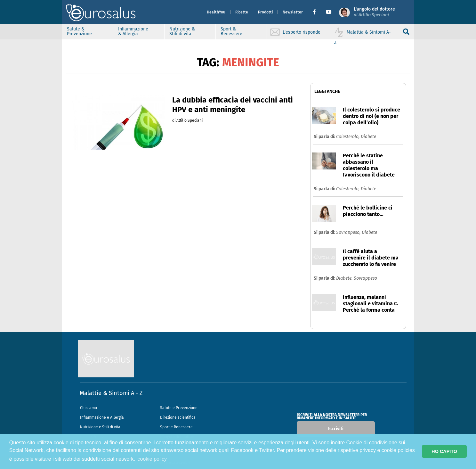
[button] (317, 12)
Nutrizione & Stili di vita (182, 31)
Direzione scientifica (178, 417)
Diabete (368, 137)
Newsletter (293, 12)
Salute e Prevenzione (179, 408)
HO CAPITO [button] (444, 451)
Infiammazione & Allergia (133, 31)
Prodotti (265, 12)
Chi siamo (89, 408)
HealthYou (216, 12)
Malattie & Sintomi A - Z (111, 393)
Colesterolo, (348, 137)
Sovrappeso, (349, 232)
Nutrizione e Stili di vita (100, 427)
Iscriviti (336, 429)
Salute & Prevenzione (79, 31)
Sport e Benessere (176, 427)
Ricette (242, 12)
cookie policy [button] (152, 459)
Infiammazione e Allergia (102, 417)
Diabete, (345, 278)
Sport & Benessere (231, 31)
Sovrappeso (365, 278)
